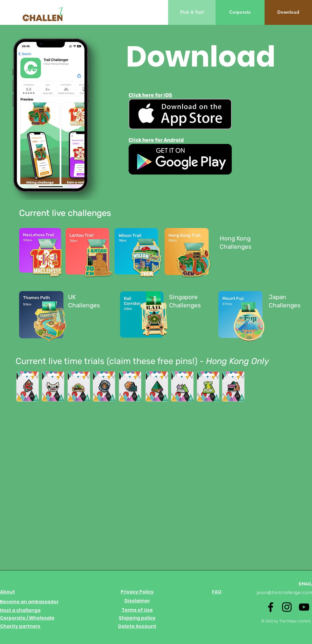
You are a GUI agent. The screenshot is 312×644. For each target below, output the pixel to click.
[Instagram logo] (287, 607)
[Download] (288, 12)
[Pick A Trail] (192, 12)
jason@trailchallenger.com (284, 593)
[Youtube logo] (304, 607)
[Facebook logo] (271, 607)
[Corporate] (240, 12)
